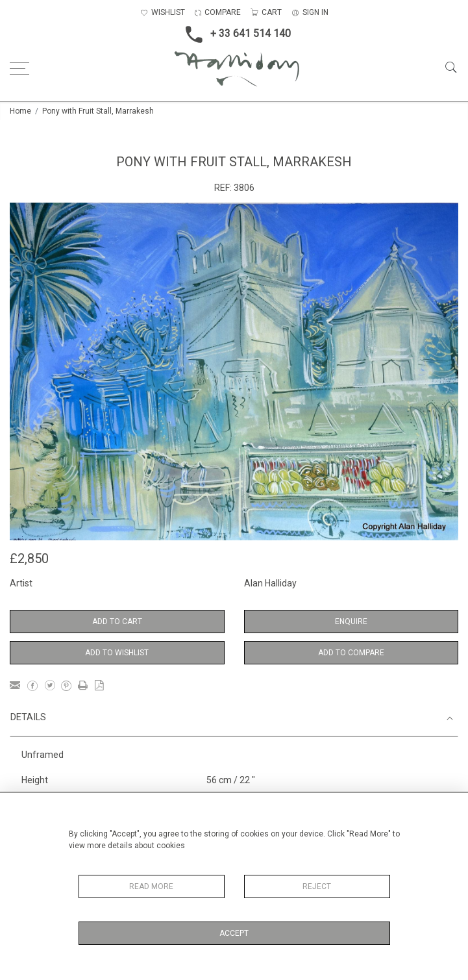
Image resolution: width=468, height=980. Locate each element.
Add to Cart (117, 622)
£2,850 (29, 559)
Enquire (351, 622)
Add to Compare (351, 653)
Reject (317, 886)
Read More (151, 886)
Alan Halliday (270, 583)
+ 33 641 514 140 (234, 34)
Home (20, 111)
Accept (234, 933)
